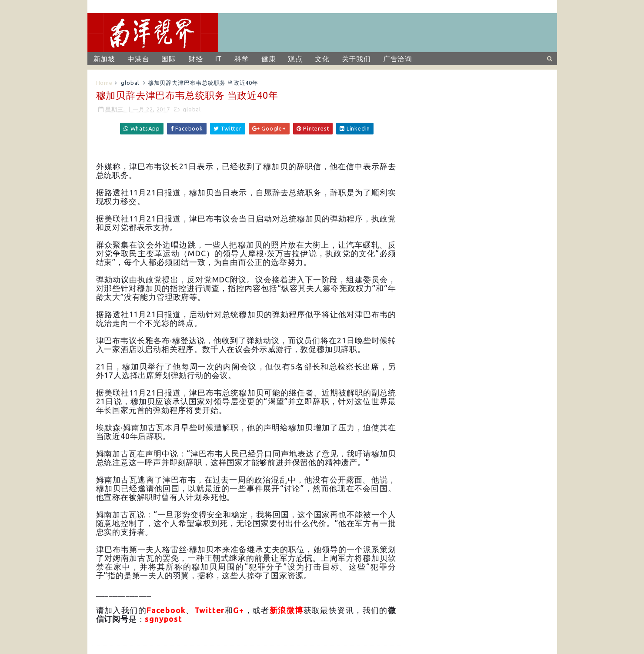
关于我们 (356, 59)
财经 (196, 59)
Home (104, 83)
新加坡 (104, 59)
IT (219, 59)
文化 (322, 59)
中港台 (138, 59)
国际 (169, 59)
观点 (295, 59)
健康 (269, 59)
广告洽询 (398, 59)
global (130, 83)
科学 (242, 59)
